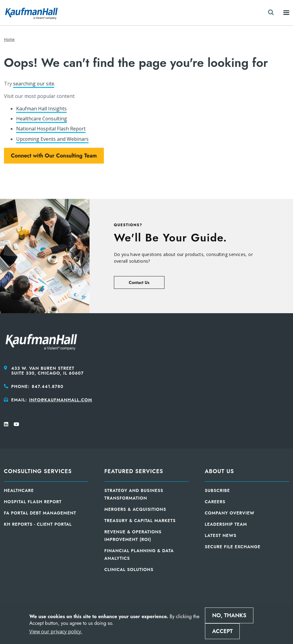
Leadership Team (226, 524)
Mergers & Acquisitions (135, 509)
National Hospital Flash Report (51, 129)
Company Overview (229, 513)
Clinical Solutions (129, 570)
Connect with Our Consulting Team (54, 156)
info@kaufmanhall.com (61, 400)
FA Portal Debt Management (40, 513)
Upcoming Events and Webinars (53, 139)
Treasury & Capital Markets (140, 521)
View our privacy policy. (56, 632)
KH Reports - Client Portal (38, 524)
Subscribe (217, 490)
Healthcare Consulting (42, 119)
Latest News (221, 535)
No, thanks (229, 615)
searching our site (34, 84)
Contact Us (139, 282)
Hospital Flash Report (33, 502)
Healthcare (19, 490)
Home (9, 39)
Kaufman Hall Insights (41, 109)
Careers (215, 502)
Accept (222, 631)
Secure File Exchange (233, 547)
